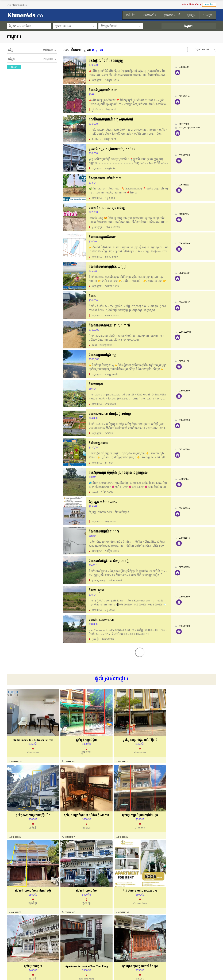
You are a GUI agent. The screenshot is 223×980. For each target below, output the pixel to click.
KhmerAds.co (29, 973)
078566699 (185, 244)
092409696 (185, 420)
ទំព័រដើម (120, 957)
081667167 (185, 479)
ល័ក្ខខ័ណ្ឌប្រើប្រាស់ (16, 950)
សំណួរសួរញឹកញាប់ (71, 957)
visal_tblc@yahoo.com (191, 128)
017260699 (185, 273)
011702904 (185, 214)
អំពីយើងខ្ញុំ (12, 944)
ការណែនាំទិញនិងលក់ (72, 950)
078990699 (185, 391)
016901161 (185, 361)
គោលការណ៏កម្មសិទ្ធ (17, 957)
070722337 (17, 910)
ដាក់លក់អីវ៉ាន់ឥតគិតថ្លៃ (191, 5)
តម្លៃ (10, 50)
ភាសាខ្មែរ (209, 5)
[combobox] (202, 49)
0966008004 (186, 332)
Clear (14, 67)
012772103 (185, 124)
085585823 (185, 155)
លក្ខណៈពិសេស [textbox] (202, 50)
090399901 (185, 67)
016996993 (185, 567)
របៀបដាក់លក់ (123, 944)
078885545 (185, 538)
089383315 (16, 761)
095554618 (185, 96)
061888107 (69, 761)
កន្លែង (11, 59)
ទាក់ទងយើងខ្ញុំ (69, 944)
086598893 (185, 508)
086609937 (185, 302)
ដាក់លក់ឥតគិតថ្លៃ (124, 950)
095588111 (185, 185)
